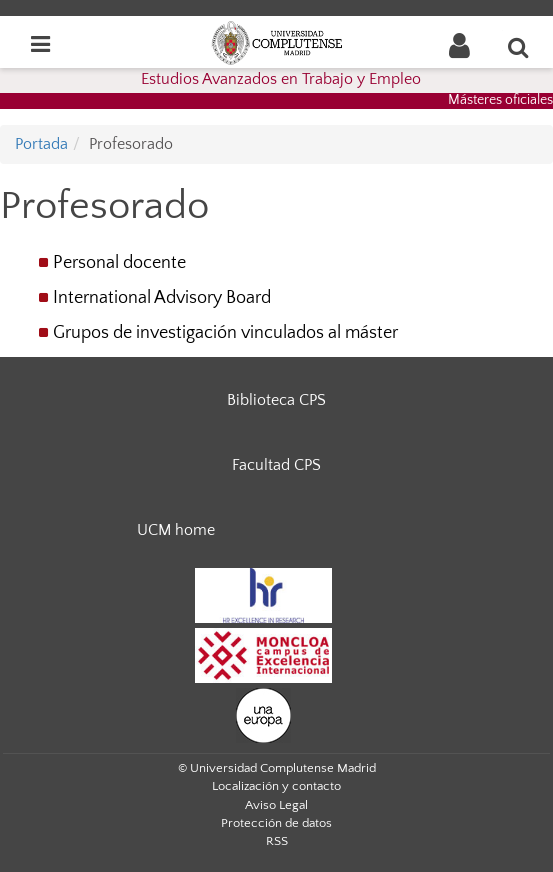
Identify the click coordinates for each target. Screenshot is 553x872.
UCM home (176, 530)
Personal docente (119, 263)
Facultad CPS (276, 465)
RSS (277, 841)
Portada (41, 144)
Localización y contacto (276, 786)
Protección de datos (276, 823)
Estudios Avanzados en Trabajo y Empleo (281, 79)
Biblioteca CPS (276, 400)
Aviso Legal (276, 805)
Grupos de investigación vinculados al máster (225, 333)
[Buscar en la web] (519, 47)
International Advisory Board (162, 298)
